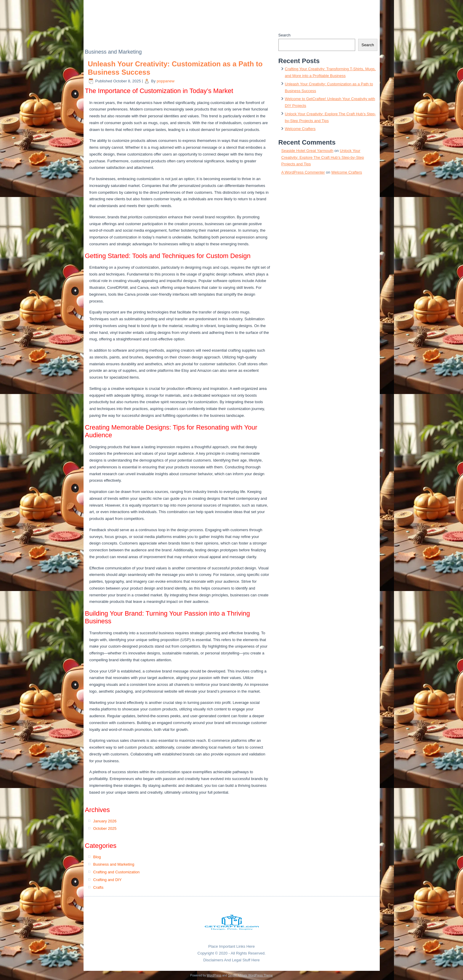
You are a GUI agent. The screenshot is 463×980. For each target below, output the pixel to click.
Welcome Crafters (300, 129)
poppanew (166, 81)
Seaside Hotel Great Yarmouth (307, 151)
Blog (97, 857)
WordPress (214, 975)
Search (285, 35)
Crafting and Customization (117, 872)
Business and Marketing (114, 864)
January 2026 (105, 821)
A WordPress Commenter (303, 172)
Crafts (98, 887)
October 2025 (105, 828)
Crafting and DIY (108, 880)
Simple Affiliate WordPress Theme (250, 975)
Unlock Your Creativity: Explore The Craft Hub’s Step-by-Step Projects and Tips (323, 157)
